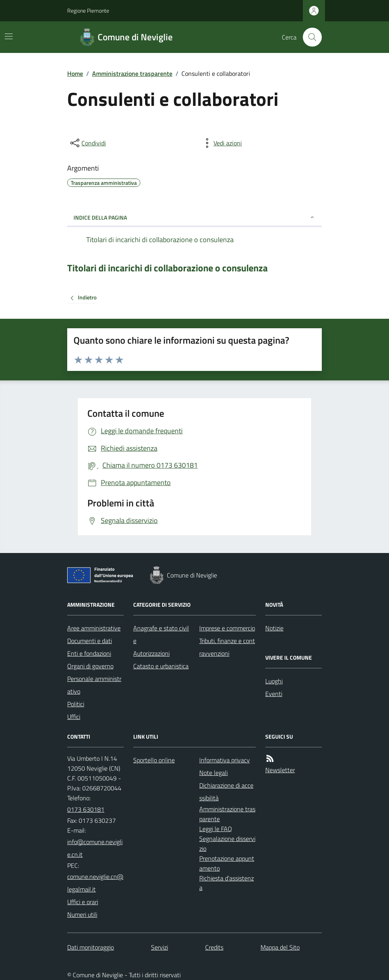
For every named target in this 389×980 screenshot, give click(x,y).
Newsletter (280, 770)
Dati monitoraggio (91, 947)
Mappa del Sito (280, 947)
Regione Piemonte (88, 10)
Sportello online (154, 760)
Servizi (160, 947)
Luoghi (274, 681)
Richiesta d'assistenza (227, 883)
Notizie (274, 628)
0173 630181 (86, 809)
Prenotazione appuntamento (227, 863)
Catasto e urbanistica (161, 666)
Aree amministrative (94, 628)
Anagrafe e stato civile (161, 634)
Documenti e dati (90, 641)
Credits (214, 947)
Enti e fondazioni (89, 653)
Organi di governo (90, 666)
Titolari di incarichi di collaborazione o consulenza (167, 268)
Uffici (74, 717)
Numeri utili (82, 914)
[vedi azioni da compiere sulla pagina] (221, 143)
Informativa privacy (225, 760)
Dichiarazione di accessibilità (226, 792)
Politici (76, 704)
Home (75, 73)
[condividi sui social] (87, 143)
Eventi (274, 694)
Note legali (213, 773)
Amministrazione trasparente (132, 73)
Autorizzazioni (151, 653)
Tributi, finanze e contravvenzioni (227, 647)
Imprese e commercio (227, 628)
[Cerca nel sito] (309, 37)
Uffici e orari (83, 902)
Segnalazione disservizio (227, 844)
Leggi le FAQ (216, 829)
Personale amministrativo (94, 685)
